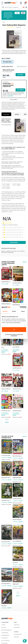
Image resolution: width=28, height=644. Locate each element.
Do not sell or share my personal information (14, 335)
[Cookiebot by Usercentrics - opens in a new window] (20, 307)
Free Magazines (5, 633)
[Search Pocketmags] (3, 7)
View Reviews (14, 242)
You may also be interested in (7, 436)
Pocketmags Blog (5, 635)
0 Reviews (18, 27)
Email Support (17, 627)
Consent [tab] (5, 311)
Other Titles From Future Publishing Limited (8, 262)
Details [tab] (14, 311)
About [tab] (23, 311)
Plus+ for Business (5, 641)
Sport (4, 22)
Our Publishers (5, 638)
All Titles (3, 625)
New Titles (4, 627)
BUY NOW (20, 75)
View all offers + (14, 99)
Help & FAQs (17, 625)
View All (25, 262)
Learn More (10, 96)
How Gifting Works (18, 634)
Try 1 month (20, 90)
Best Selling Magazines (6, 630)
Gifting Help (17, 637)
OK (14, 329)
